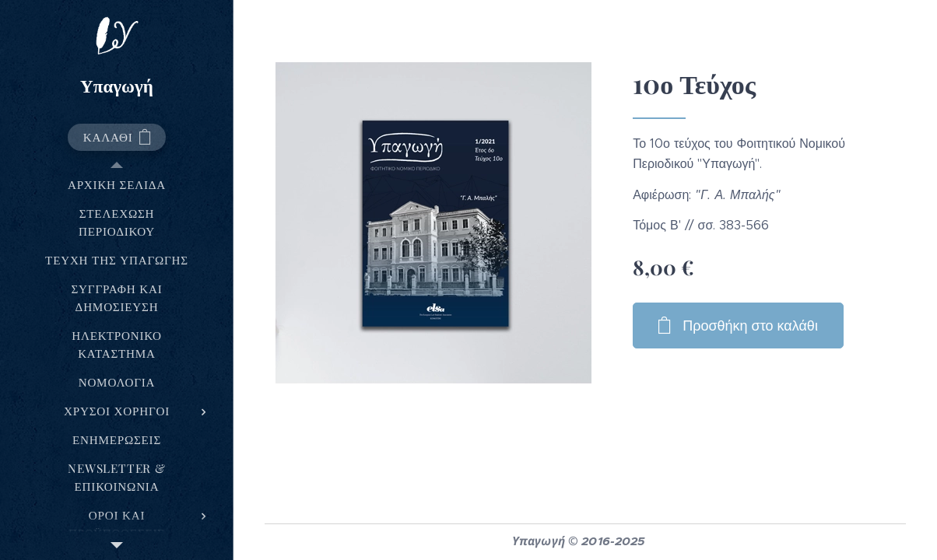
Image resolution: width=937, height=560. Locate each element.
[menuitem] (117, 185)
